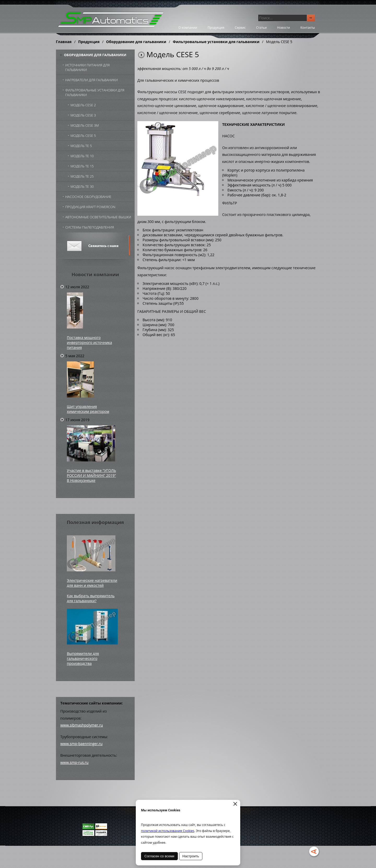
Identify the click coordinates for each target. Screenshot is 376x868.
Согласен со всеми (159, 856)
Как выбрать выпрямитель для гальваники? (91, 598)
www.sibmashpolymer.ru (82, 725)
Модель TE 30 (82, 186)
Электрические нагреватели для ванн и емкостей (92, 583)
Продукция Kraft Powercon (90, 207)
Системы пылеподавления (90, 227)
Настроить (191, 856)
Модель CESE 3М (85, 125)
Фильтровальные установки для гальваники (216, 42)
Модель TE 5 (81, 146)
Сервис (240, 28)
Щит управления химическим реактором (88, 409)
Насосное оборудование (88, 197)
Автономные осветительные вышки (98, 217)
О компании (188, 28)
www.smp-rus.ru (74, 762)
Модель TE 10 (82, 156)
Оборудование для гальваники (136, 42)
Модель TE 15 (82, 166)
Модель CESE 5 (83, 136)
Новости (283, 28)
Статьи (261, 28)
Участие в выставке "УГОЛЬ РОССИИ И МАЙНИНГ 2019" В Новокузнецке (91, 475)
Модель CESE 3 (83, 115)
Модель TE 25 (82, 176)
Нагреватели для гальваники (92, 80)
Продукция (216, 28)
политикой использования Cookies (168, 831)
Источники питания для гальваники (87, 67)
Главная (64, 42)
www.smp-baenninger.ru (81, 744)
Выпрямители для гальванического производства (83, 658)
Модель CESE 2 (83, 105)
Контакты (308, 28)
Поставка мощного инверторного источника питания (89, 342)
